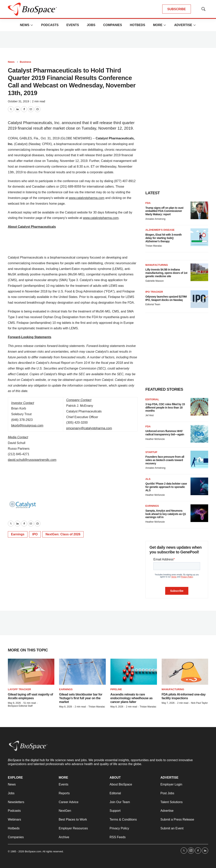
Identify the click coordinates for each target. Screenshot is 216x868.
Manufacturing (157, 265)
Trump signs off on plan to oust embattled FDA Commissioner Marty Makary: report (164, 211)
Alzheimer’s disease (160, 230)
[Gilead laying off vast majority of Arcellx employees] (31, 672)
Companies (113, 25)
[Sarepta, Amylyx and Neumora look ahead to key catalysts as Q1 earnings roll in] (199, 513)
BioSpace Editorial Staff (20, 706)
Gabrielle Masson (154, 281)
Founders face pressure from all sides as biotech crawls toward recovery (165, 460)
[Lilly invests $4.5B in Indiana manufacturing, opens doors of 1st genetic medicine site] (199, 272)
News (25, 25)
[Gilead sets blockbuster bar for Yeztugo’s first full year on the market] (82, 672)
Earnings (18, 534)
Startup (151, 452)
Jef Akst (149, 415)
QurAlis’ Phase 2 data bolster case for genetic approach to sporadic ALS (166, 487)
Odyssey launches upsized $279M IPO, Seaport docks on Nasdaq (166, 298)
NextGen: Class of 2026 (63, 534)
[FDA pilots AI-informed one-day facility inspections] (185, 672)
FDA (148, 203)
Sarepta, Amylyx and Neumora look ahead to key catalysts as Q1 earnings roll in (166, 514)
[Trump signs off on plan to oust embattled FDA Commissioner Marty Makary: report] (199, 210)
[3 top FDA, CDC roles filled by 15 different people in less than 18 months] (199, 407)
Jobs (91, 25)
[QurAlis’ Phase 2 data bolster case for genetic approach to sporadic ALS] (199, 486)
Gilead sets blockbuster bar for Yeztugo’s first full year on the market (81, 698)
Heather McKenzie (155, 439)
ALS (148, 479)
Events (73, 25)
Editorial (152, 399)
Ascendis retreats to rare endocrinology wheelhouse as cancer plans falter (132, 698)
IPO (35, 534)
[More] (32, 25)
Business (26, 62)
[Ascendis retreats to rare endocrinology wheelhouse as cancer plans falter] (134, 672)
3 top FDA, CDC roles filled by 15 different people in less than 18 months (165, 408)
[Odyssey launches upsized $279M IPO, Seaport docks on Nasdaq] (199, 299)
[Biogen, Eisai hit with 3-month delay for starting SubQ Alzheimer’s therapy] (199, 237)
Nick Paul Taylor (199, 703)
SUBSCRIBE (177, 9)
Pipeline (116, 689)
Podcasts (50, 25)
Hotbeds (138, 25)
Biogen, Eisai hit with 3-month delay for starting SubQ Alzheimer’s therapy (164, 238)
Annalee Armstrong (155, 219)
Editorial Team (153, 304)
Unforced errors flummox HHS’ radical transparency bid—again (165, 433)
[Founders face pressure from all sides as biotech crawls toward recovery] (199, 459)
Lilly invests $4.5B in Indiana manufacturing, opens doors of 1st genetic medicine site (166, 273)
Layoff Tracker (19, 689)
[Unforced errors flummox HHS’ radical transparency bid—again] (199, 434)
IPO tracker (154, 292)
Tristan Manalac (154, 246)
